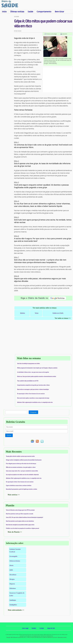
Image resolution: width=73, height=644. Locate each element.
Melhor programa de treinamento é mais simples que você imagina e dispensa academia (37, 368)
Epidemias (23, 313)
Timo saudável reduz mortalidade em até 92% (28, 381)
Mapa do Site (51, 628)
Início (4, 12)
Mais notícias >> (14, 495)
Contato (42, 628)
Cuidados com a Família (58, 313)
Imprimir (65, 34)
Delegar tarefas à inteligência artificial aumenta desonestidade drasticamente (24, 460)
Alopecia (12, 584)
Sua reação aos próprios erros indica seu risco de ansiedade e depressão (22, 475)
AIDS (11, 570)
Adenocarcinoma (15, 561)
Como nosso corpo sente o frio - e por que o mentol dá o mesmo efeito (22, 471)
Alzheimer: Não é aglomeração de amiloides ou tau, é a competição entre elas (35, 402)
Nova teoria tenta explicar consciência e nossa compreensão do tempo (33, 398)
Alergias (12, 579)
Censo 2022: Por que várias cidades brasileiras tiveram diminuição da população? (25, 517)
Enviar (9, 435)
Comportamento (44, 12)
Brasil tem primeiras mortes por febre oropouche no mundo (20, 514)
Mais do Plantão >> (15, 532)
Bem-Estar (59, 12)
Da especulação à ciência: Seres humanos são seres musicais (31, 394)
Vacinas (37, 313)
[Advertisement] (7, 45)
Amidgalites (13, 605)
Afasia (11, 565)
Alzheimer (13, 588)
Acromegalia (13, 556)
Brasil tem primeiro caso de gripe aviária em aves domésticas (20, 521)
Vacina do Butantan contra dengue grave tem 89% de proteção (20, 510)
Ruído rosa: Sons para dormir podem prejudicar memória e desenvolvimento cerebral (37, 376)
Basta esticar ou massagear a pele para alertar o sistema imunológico (33, 389)
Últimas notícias (17, 12)
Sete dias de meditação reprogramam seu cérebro (29, 363)
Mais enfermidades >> (16, 610)
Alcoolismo (13, 575)
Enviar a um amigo (52, 34)
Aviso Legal (25, 628)
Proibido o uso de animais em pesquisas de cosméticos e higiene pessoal (23, 528)
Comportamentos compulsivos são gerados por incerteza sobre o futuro (33, 385)
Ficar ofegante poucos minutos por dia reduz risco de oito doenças (21, 464)
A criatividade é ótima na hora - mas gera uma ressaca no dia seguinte (33, 372)
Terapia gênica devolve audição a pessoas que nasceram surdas (20, 456)
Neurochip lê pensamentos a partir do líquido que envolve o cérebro (22, 489)
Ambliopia (13, 600)
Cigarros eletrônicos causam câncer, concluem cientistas (19, 485)
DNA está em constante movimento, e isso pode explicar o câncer (21, 467)
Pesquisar (33, 412)
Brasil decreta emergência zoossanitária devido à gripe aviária (20, 525)
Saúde (30, 12)
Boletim (34, 628)
